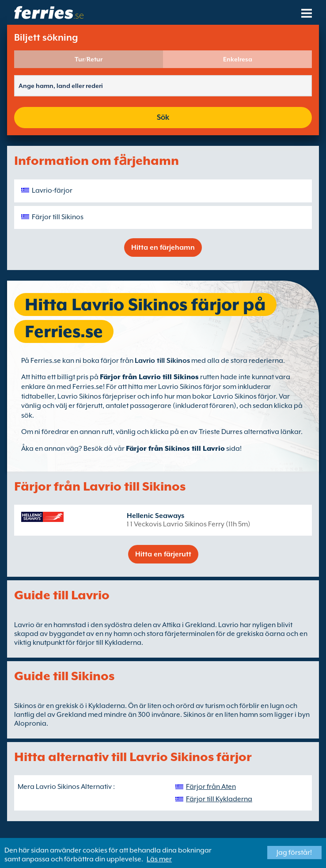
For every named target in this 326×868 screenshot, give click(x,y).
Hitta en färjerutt (163, 554)
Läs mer (159, 859)
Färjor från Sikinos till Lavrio (175, 449)
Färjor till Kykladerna (219, 799)
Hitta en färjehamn (163, 247)
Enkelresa (238, 59)
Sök (163, 117)
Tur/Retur (89, 59)
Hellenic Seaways (155, 516)
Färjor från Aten (211, 787)
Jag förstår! (294, 853)
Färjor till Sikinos (58, 217)
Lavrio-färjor (52, 190)
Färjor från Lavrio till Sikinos (149, 377)
